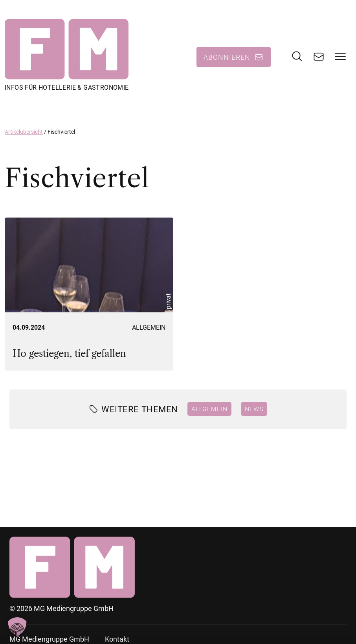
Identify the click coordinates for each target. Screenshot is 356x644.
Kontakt (117, 639)
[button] (17, 627)
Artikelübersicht (24, 132)
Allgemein (149, 328)
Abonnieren (227, 57)
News (254, 409)
